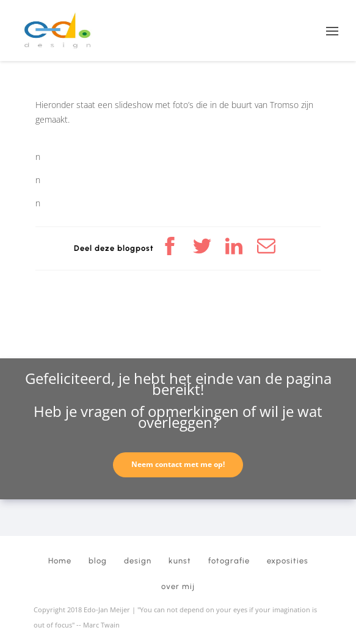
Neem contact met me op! (178, 464)
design (138, 561)
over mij (178, 586)
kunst (180, 561)
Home (60, 561)
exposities (288, 561)
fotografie (229, 561)
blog (98, 561)
